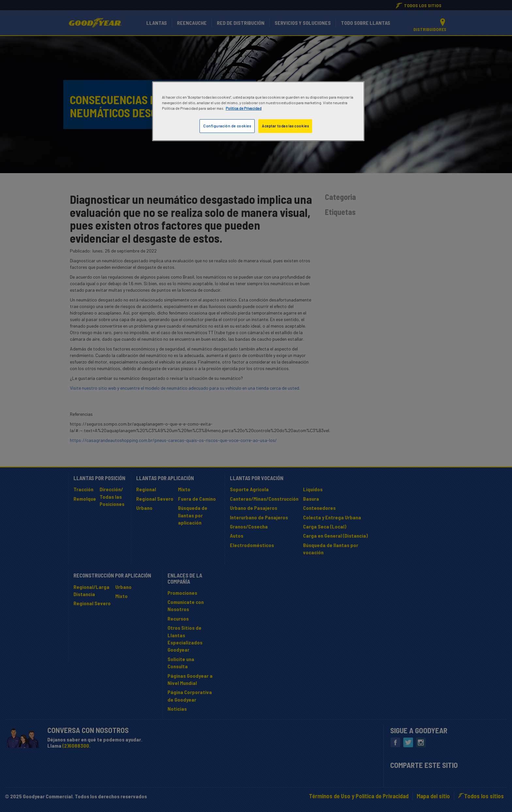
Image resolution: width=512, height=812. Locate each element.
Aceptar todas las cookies (285, 126)
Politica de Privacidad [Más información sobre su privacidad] (244, 108)
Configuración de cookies (227, 126)
